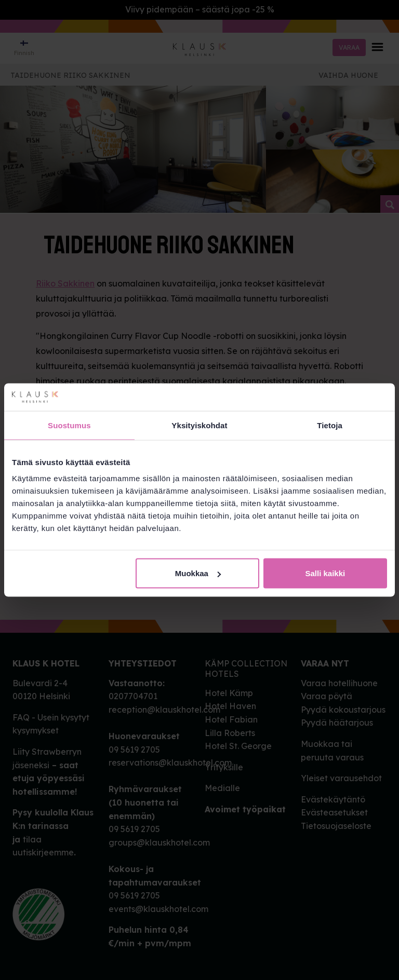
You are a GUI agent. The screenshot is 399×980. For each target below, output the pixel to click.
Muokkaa (198, 573)
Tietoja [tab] (330, 425)
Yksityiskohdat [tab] (199, 425)
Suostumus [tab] (69, 425)
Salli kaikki (325, 573)
